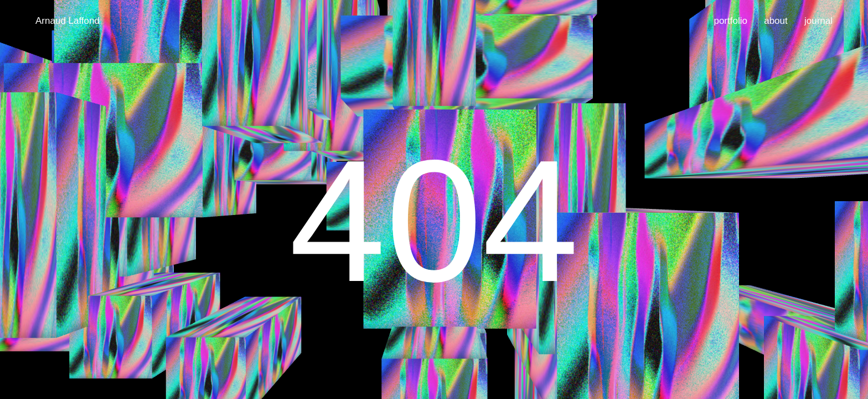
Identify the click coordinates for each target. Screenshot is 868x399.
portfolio (730, 21)
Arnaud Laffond (68, 21)
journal (818, 21)
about (776, 21)
